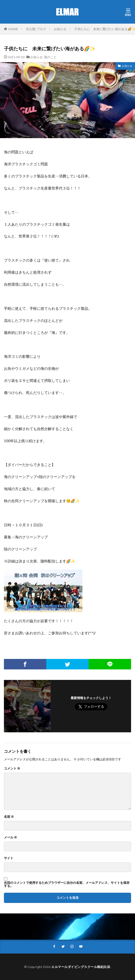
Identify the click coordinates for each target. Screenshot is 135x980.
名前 (9, 817)
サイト (9, 858)
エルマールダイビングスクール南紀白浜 (81, 967)
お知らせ (60, 29)
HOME (13, 29)
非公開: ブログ (36, 29)
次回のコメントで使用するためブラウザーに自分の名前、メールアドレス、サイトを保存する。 (67, 884)
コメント (12, 768)
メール (10, 837)
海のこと (50, 57)
